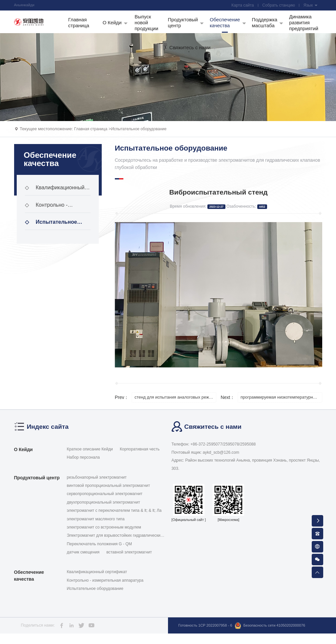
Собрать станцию (278, 6)
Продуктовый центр (37, 484)
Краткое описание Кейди (90, 455)
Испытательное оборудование (144, 134)
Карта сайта (241, 6)
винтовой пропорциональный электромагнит (109, 492)
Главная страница (92, 134)
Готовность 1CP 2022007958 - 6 (208, 630)
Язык (310, 6)
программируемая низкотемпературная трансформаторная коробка (282, 403)
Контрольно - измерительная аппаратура (48, 213)
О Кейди (23, 456)
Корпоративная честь (140, 455)
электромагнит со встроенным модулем (104, 533)
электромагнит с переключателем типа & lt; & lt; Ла (114, 517)
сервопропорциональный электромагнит (105, 500)
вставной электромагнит (129, 558)
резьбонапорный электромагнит (97, 483)
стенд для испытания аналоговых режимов (176, 403)
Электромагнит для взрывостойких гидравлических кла (115, 542)
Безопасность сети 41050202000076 (219, 638)
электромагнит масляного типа (96, 525)
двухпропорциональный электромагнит (104, 508)
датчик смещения (83, 558)
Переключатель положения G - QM (99, 550)
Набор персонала (84, 464)
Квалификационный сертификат (57, 196)
